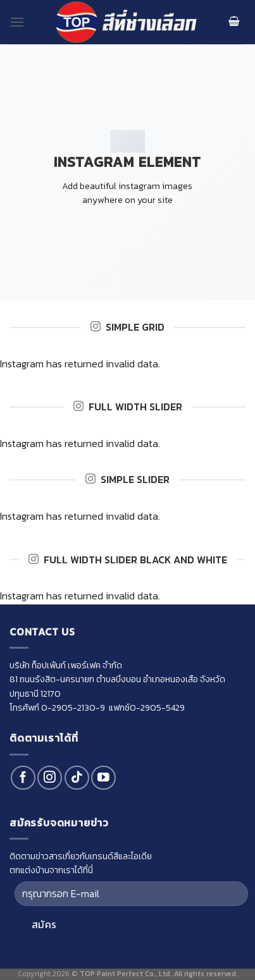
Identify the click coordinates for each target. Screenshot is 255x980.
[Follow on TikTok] (77, 778)
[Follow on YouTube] (103, 778)
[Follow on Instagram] (50, 778)
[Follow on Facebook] (23, 778)
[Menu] (17, 22)
